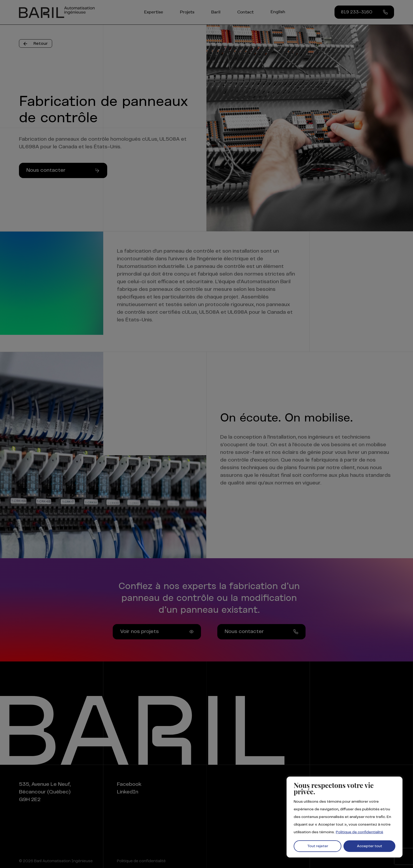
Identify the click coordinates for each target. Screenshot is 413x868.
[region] (345, 817)
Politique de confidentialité (360, 832)
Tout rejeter (318, 846)
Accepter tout (370, 846)
